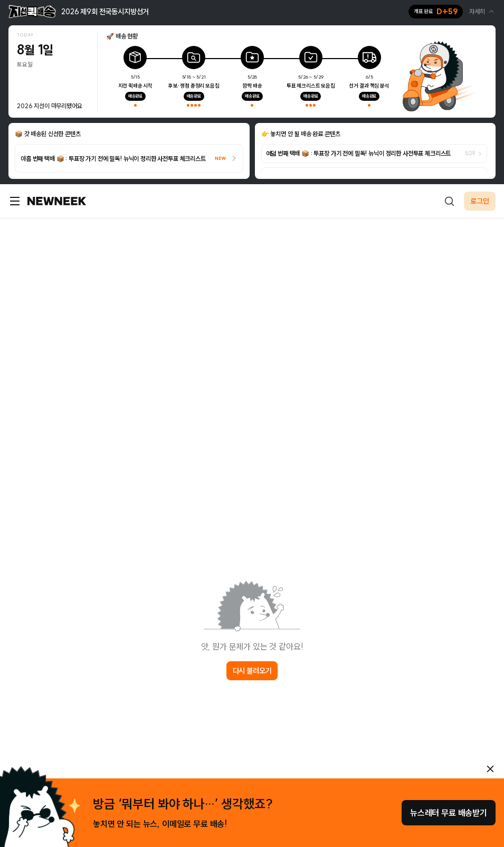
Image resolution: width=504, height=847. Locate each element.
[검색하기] (449, 201)
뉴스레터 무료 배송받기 (449, 813)
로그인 (480, 201)
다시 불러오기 (252, 671)
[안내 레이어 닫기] (490, 769)
